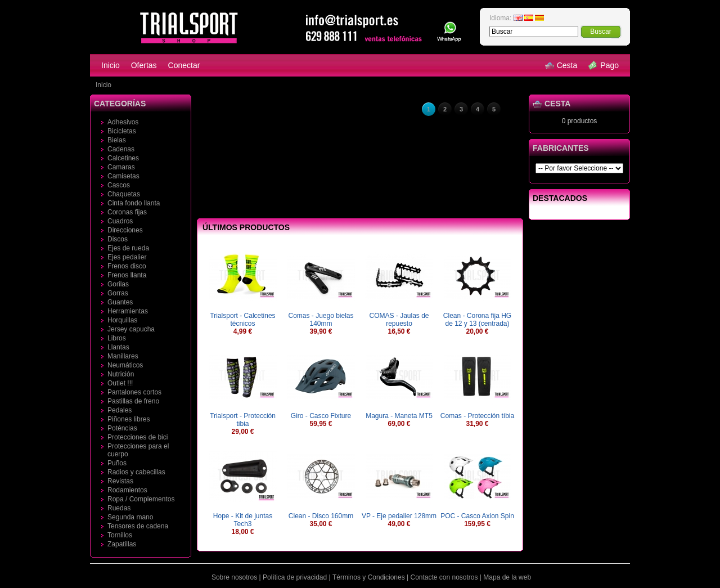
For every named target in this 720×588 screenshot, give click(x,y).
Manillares (123, 356)
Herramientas (128, 311)
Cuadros (120, 221)
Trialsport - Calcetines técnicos (242, 320)
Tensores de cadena (138, 526)
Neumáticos (125, 365)
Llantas (118, 347)
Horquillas (122, 320)
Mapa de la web (507, 577)
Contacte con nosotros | (446, 577)
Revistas (120, 481)
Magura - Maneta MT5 (399, 416)
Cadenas (121, 149)
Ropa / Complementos (141, 499)
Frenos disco (127, 266)
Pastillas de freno (133, 401)
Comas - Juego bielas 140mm (321, 320)
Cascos (119, 185)
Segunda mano (130, 517)
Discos (118, 239)
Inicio (111, 65)
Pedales (120, 410)
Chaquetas (124, 194)
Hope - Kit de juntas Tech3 (243, 520)
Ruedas (119, 508)
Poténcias (122, 428)
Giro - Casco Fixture (321, 416)
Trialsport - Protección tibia (243, 420)
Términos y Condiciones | (370, 577)
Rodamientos (127, 490)
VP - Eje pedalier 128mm (399, 516)
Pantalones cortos (134, 392)
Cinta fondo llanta (134, 203)
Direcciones (125, 230)
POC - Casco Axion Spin (477, 516)
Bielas (117, 140)
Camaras (121, 167)
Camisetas (123, 176)
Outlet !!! (120, 383)
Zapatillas (122, 544)
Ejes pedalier (127, 257)
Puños (117, 463)
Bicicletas (122, 131)
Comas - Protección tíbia (477, 416)
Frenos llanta (127, 275)
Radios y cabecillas (136, 472)
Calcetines (123, 158)
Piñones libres (129, 419)
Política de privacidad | (297, 577)
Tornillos (120, 535)
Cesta (561, 65)
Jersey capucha (131, 329)
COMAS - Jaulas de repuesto (399, 320)
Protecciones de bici (138, 437)
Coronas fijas (127, 212)
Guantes (120, 302)
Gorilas (118, 284)
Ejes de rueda (128, 248)
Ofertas (144, 65)
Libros (117, 338)
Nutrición (121, 374)
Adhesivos (123, 122)
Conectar (184, 65)
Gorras (118, 293)
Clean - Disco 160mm (321, 516)
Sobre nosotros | (236, 577)
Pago (604, 65)
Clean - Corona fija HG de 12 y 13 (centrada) (477, 320)
